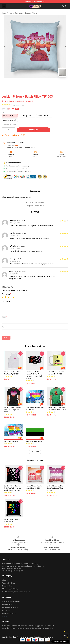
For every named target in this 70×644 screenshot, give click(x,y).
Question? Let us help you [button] (60, 641)
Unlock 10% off (66, 635)
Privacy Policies (7, 586)
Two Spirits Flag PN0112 (12, 441)
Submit (6, 338)
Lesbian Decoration (16, 13)
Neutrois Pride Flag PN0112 (35, 441)
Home (4, 13)
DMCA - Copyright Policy (10, 589)
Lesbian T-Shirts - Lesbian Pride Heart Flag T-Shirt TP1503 (12, 410)
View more (35, 452)
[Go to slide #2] (40, 83)
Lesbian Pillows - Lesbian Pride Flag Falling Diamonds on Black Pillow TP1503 (13, 488)
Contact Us (6, 610)
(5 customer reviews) (18, 105)
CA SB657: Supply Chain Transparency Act (16, 592)
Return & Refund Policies (10, 607)
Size (3, 113)
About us (5, 580)
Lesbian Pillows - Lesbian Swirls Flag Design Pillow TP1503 (55, 488)
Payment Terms (7, 604)
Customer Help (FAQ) (9, 613)
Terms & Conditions (9, 583)
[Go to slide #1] (30, 83)
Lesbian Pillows (31, 13)
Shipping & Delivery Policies (11, 602)
